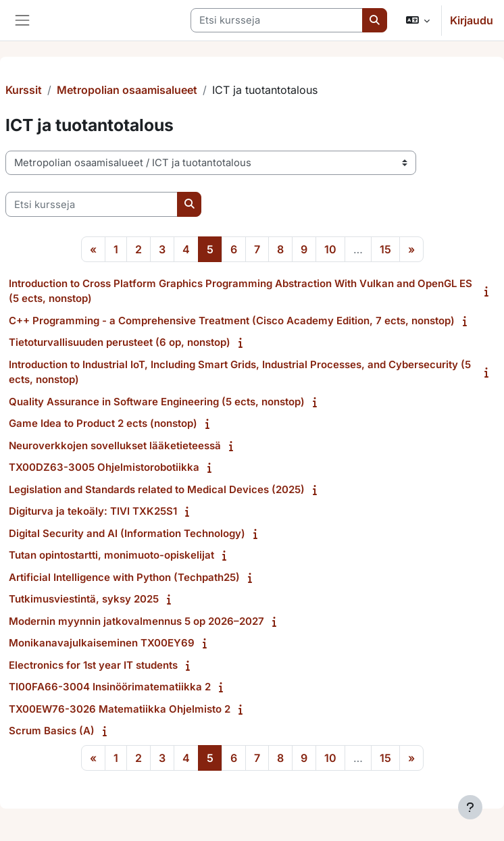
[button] (418, 20)
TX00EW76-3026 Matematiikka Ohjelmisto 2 (120, 709)
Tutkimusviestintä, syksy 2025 (84, 599)
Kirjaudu (472, 20)
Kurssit (24, 90)
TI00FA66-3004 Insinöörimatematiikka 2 (110, 687)
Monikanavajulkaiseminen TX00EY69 (102, 643)
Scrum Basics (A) (52, 731)
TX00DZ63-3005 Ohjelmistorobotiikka (104, 467)
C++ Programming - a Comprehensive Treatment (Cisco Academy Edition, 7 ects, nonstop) (232, 321)
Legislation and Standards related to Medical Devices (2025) (157, 489)
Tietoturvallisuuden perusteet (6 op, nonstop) (120, 342)
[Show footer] (470, 807)
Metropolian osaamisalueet (127, 90)
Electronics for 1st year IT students (93, 665)
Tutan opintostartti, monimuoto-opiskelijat (111, 555)
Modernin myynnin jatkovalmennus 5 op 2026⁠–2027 (136, 621)
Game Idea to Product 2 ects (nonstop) (103, 423)
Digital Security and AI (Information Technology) (127, 533)
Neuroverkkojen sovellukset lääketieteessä (115, 445)
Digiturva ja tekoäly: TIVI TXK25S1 (93, 511)
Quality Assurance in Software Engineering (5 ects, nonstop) (157, 402)
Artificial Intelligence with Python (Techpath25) (124, 577)
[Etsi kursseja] (277, 20)
